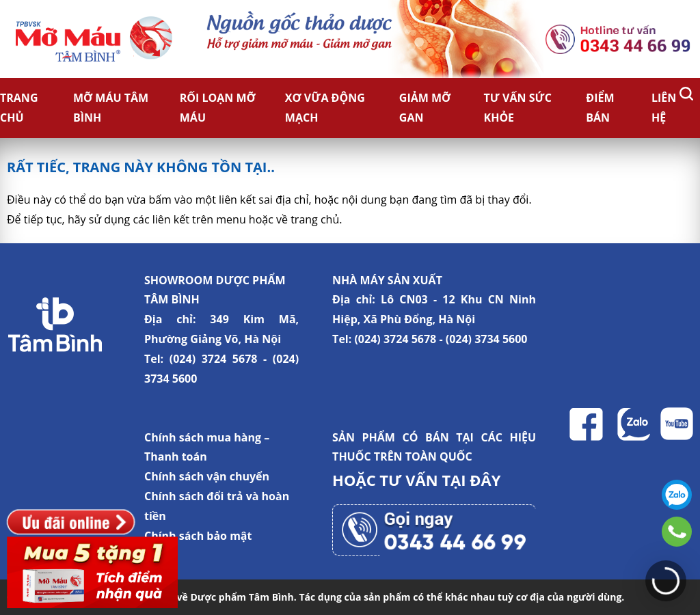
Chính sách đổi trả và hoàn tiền (217, 506)
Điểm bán (600, 108)
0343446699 (677, 532)
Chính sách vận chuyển (207, 476)
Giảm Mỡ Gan (425, 108)
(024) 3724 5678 (214, 359)
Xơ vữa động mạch (325, 108)
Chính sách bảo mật (198, 536)
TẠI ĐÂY (471, 480)
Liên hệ (664, 108)
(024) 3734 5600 (487, 339)
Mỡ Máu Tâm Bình (111, 108)
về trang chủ (308, 219)
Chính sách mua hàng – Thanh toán (207, 447)
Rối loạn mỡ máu (218, 108)
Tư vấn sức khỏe (518, 108)
